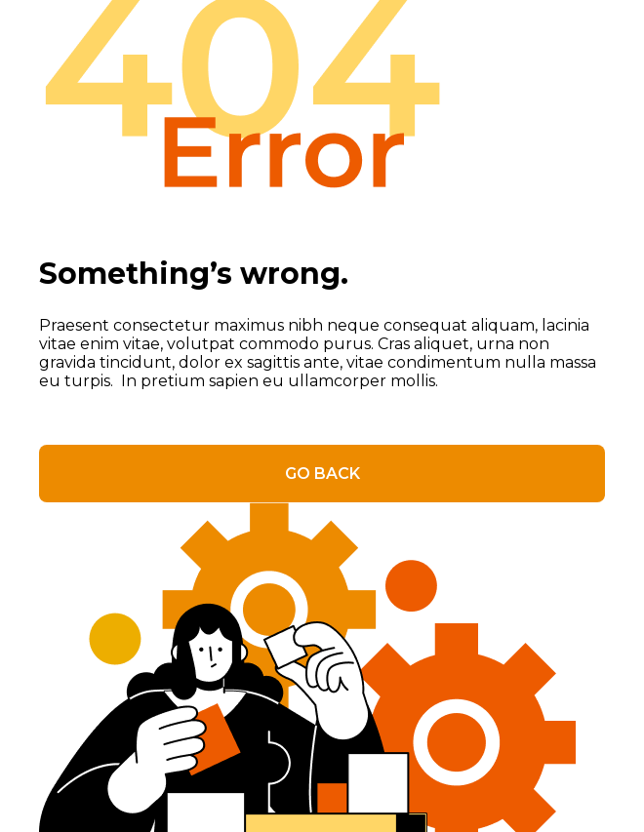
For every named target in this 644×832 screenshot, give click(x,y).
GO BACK (322, 474)
